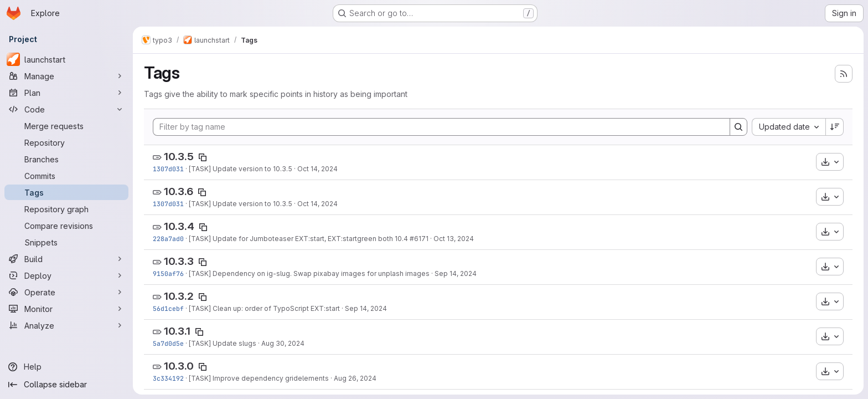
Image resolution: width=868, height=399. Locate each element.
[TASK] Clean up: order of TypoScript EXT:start (264, 308)
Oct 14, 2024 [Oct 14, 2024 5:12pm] (317, 169)
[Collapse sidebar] (66, 385)
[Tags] (66, 192)
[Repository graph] (66, 209)
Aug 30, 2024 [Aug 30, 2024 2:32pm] (283, 343)
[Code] (66, 109)
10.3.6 (179, 191)
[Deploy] (66, 275)
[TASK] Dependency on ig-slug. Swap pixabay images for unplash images (309, 273)
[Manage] (66, 76)
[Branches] (66, 159)
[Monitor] (66, 309)
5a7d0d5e (168, 343)
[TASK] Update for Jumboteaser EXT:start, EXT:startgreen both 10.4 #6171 (309, 239)
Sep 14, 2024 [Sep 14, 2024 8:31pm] (456, 273)
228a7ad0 (168, 239)
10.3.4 (179, 226)
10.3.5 (179, 157)
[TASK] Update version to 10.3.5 (241, 169)
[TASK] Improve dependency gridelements (259, 378)
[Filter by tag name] (441, 127)
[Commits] (66, 176)
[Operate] (66, 292)
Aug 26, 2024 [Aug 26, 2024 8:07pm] (355, 378)
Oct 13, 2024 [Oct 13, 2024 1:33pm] (454, 239)
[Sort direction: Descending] (835, 127)
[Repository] (66, 142)
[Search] (738, 127)
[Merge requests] (66, 126)
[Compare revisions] (66, 226)
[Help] (66, 367)
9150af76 (168, 273)
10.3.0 (179, 366)
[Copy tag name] (203, 157)
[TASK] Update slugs (223, 343)
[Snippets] (66, 242)
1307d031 (168, 169)
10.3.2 (179, 296)
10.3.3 (179, 261)
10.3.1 (177, 331)
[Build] (66, 259)
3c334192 (168, 378)
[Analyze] (66, 325)
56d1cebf (168, 308)
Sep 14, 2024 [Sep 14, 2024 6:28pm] (366, 308)
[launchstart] (66, 59)
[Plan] (66, 93)
